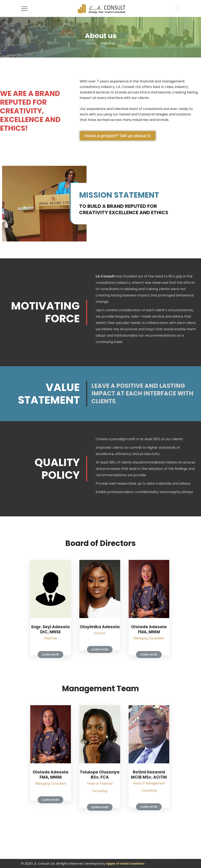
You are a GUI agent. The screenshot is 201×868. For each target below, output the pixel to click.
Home (91, 43)
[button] (118, 136)
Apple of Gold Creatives (125, 864)
